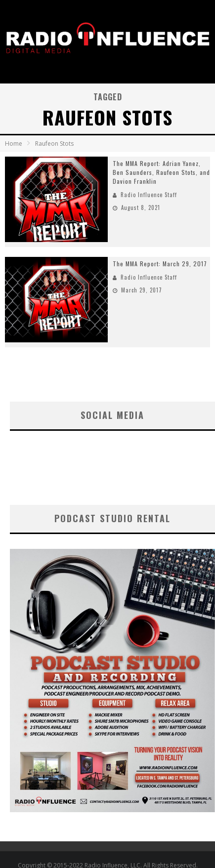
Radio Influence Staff (149, 195)
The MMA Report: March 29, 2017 (160, 264)
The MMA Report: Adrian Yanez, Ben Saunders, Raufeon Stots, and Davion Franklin (161, 172)
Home (14, 144)
